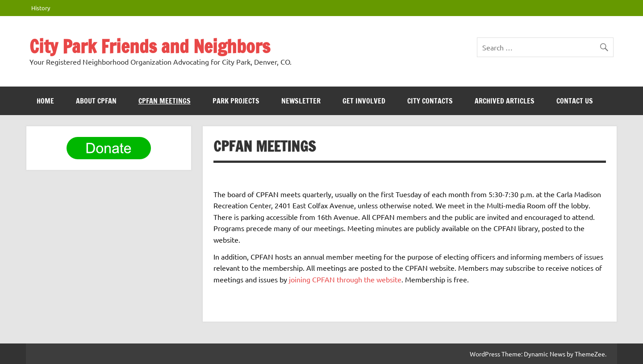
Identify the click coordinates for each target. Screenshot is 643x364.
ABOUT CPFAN (96, 101)
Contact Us (575, 101)
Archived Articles (505, 101)
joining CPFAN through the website (345, 279)
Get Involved (364, 101)
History (41, 8)
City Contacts (430, 101)
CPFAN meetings (165, 101)
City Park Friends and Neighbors (150, 46)
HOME (45, 101)
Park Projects (236, 101)
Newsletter (301, 101)
